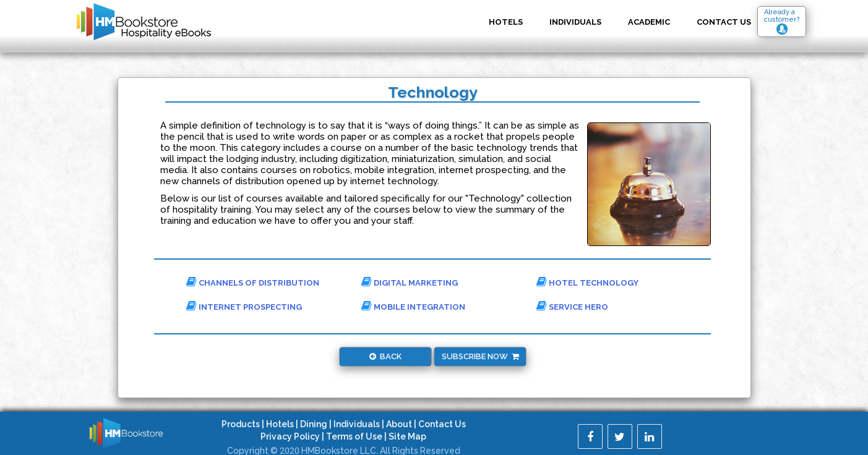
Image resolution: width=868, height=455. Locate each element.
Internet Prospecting (244, 306)
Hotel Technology (587, 282)
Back (385, 356)
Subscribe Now (480, 356)
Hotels (506, 22)
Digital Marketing (410, 282)
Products (241, 424)
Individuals (575, 22)
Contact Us (442, 424)
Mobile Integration (413, 306)
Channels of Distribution (253, 282)
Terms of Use (354, 436)
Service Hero (572, 306)
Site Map (407, 436)
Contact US (724, 22)
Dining (314, 424)
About (399, 424)
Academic (649, 22)
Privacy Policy (290, 436)
